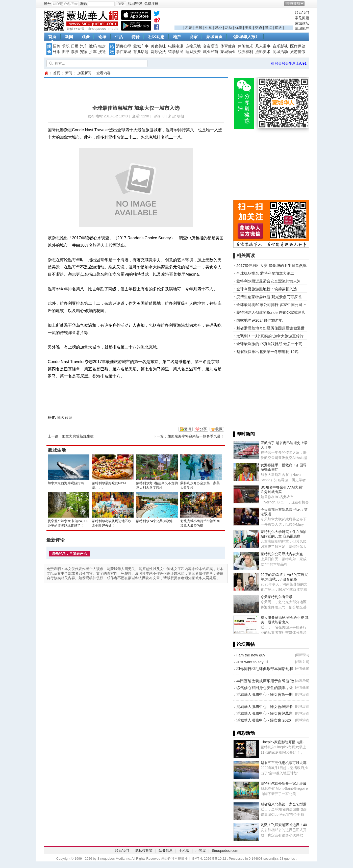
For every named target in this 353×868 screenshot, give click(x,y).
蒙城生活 (57, 450)
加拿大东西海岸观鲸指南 (66, 483)
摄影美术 (263, 52)
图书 (66, 52)
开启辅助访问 (308, 4)
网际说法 (158, 52)
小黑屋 (200, 851)
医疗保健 (298, 46)
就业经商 (211, 52)
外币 (57, 52)
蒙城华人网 (46, 73)
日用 (75, 46)
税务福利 (245, 52)
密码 (83, 4)
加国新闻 (84, 73)
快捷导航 (293, 4)
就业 (219, 28)
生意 (209, 28)
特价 (136, 37)
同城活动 (280, 52)
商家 (194, 37)
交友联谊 (211, 46)
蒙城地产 (302, 29)
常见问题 (302, 18)
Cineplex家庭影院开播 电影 (282, 742)
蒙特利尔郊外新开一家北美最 (284, 783)
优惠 (239, 28)
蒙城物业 (228, 52)
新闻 (69, 37)
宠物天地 (193, 46)
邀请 (188, 429)
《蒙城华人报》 (245, 37)
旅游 (68, 418)
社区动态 (156, 37)
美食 (248, 28)
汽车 (84, 46)
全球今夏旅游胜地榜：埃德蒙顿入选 (267, 289)
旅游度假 (298, 52)
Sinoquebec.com (225, 851)
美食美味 (158, 46)
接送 (278, 28)
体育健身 (228, 46)
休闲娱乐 (245, 46)
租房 (189, 28)
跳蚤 (86, 37)
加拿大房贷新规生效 (78, 436)
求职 (66, 46)
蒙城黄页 (214, 37)
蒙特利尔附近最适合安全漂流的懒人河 (269, 281)
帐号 (47, 4)
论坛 (102, 37)
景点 (268, 28)
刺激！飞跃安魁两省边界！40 (284, 825)
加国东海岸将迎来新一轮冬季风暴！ (196, 436)
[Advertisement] (234, 18)
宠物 (84, 52)
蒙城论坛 (302, 23)
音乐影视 (280, 46)
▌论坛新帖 (244, 644)
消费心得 (123, 46)
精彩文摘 (302, 662)
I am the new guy (251, 655)
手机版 (184, 851)
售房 (199, 28)
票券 (75, 52)
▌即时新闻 (244, 434)
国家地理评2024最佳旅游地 (259, 320)
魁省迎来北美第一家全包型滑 (284, 804)
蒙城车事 (141, 46)
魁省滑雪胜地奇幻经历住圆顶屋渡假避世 (270, 328)
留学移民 (176, 52)
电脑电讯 (176, 46)
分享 (203, 429)
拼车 (93, 52)
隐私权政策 (144, 851)
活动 (229, 28)
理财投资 (193, 52)
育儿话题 (141, 52)
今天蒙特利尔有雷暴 (276, 597)
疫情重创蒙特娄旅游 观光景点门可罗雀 (269, 297)
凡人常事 (263, 46)
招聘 (57, 46)
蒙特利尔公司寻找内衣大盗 (282, 554)
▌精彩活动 (244, 733)
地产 (177, 37)
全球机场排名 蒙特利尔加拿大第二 (265, 273)
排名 (61, 418)
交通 (259, 28)
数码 (93, 46)
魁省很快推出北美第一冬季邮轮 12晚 (267, 352)
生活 (119, 37)
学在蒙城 (123, 52)
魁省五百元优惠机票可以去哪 (284, 763)
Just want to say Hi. (253, 662)
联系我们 (302, 13)
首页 (52, 37)
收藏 (219, 429)
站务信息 (166, 851)
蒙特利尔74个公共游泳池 (154, 521)
